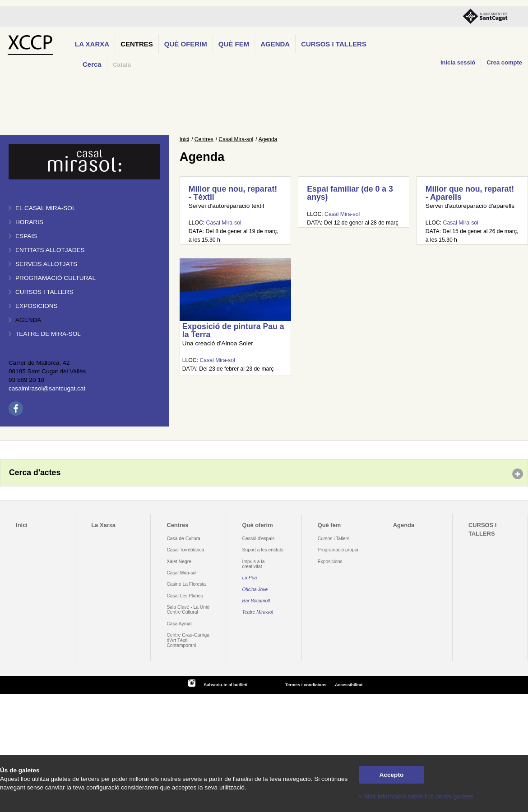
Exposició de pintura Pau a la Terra (233, 330)
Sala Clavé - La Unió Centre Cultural (188, 610)
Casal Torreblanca (185, 550)
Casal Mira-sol (236, 139)
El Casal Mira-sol (45, 208)
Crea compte (504, 62)
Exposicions (37, 306)
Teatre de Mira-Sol (48, 334)
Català (122, 65)
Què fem (234, 44)
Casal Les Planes (185, 596)
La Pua (250, 578)
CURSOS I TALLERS (334, 44)
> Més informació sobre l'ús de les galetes (416, 796)
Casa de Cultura (183, 539)
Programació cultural (56, 278)
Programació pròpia (338, 550)
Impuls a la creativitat (254, 564)
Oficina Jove (255, 590)
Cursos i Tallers (333, 539)
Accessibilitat (349, 685)
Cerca (92, 64)
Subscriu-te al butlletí (225, 685)
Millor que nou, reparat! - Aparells (470, 193)
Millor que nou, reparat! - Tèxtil (233, 193)
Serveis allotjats (46, 264)
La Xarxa (92, 44)
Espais (26, 236)
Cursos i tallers (44, 292)
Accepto (392, 775)
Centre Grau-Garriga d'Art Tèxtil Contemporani (188, 640)
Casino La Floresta (186, 584)
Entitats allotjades (50, 250)
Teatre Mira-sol (258, 612)
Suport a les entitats (263, 550)
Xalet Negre (179, 562)
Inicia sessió (458, 62)
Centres (137, 44)
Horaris (29, 222)
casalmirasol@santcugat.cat (47, 388)
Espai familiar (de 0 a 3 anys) (350, 193)
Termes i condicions (306, 685)
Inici (184, 139)
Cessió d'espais (259, 539)
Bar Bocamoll (256, 601)
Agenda (275, 44)
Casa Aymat (179, 624)
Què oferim (186, 44)
